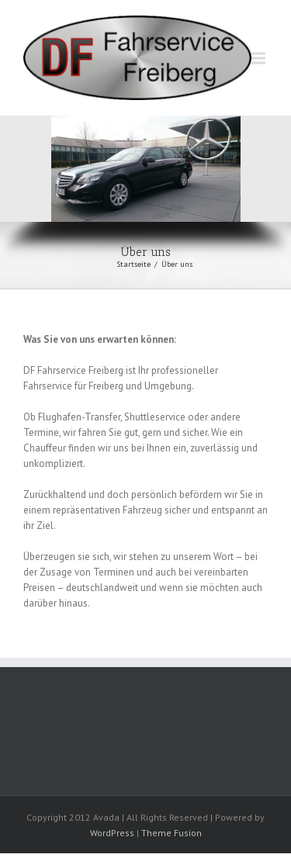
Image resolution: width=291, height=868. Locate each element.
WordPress (112, 833)
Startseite (133, 264)
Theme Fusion (171, 833)
